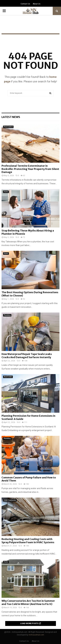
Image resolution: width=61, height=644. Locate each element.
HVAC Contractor (10, 500)
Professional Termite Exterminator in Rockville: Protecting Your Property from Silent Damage (30, 169)
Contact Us (25, 4)
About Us (37, 4)
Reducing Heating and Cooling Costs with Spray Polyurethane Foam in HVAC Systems (28, 541)
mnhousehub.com (36, 635)
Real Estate (8, 377)
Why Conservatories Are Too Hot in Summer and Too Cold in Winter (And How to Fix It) (28, 602)
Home (6, 192)
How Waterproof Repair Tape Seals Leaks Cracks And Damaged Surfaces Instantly (27, 356)
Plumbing (7, 315)
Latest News (11, 117)
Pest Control (8, 127)
